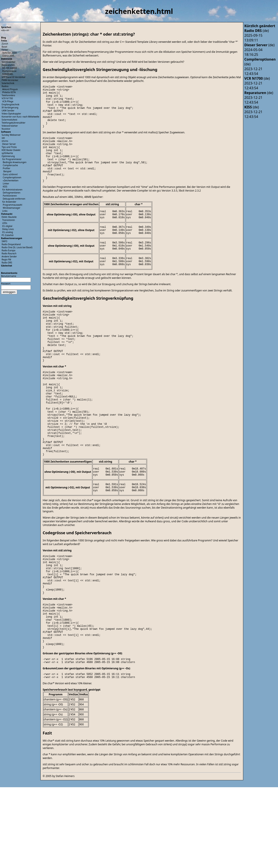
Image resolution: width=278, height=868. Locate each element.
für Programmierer (12, 159)
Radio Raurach (9, 253)
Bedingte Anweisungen (15, 162)
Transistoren (8, 220)
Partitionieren (10, 196)
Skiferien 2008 (9, 53)
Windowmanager (12, 208)
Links (5, 211)
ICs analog (7, 232)
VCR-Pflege (8, 101)
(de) (257, 31)
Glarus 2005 (8, 56)
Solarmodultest (10, 120)
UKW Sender (8, 111)
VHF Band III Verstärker (14, 77)
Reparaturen (8, 65)
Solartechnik (8, 83)
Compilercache (10, 165)
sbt (3, 138)
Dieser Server (9, 144)
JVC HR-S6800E (10, 68)
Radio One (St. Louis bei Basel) (17, 247)
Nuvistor (6, 129)
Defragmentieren (12, 193)
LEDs (5, 223)
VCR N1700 (7, 98)
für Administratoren (12, 190)
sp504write (7, 153)
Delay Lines (8, 229)
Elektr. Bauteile (9, 217)
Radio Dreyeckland (11, 244)
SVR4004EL (8, 74)
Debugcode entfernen (14, 199)
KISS (5, 187)
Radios (5, 86)
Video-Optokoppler (11, 114)
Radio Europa (9, 250)
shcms (5, 141)
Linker (6, 184)
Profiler (7, 168)
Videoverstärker (10, 126)
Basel (4, 47)
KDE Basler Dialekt (11, 150)
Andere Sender (9, 256)
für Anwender (9, 202)
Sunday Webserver (11, 135)
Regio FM (7, 260)
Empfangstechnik (11, 104)
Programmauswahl (12, 205)
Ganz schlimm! (10, 174)
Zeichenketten (11, 180)
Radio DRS (7, 263)
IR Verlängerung (10, 107)
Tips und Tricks (9, 147)
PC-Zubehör (8, 235)
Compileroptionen (12, 177)
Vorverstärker (9, 62)
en (8, 30)
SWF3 (5, 241)
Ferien (5, 50)
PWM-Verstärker (10, 80)
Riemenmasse (9, 71)
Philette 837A (9, 92)
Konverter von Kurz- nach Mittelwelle (21, 117)
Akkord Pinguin (10, 89)
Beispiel (7, 171)
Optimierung (8, 156)
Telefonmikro (8, 95)
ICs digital (7, 226)
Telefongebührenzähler (14, 123)
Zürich (5, 44)
